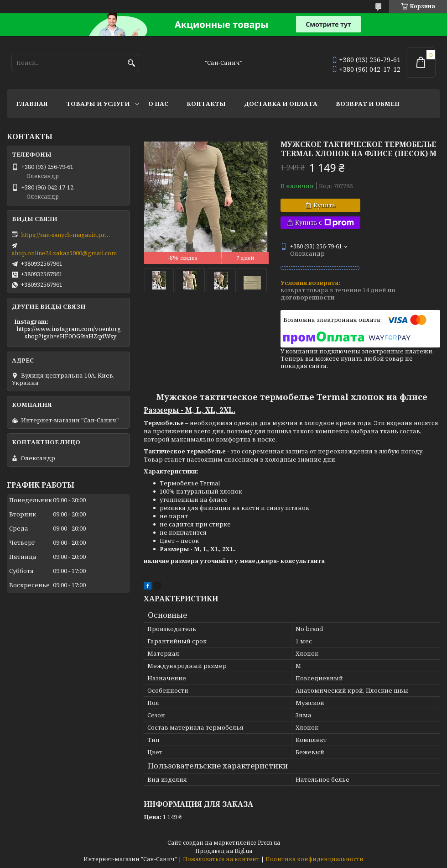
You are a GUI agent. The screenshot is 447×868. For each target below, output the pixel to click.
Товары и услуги (98, 104)
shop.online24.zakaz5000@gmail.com (64, 253)
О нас (158, 104)
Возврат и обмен (368, 104)
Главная (32, 104)
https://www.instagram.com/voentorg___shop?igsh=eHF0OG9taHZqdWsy (69, 332)
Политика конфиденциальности (314, 859)
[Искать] (131, 63)
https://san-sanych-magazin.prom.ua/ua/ (67, 235)
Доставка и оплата (281, 104)
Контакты (206, 104)
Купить (325, 205)
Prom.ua (269, 843)
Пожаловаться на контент (221, 859)
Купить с (325, 223)
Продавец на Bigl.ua (224, 851)
